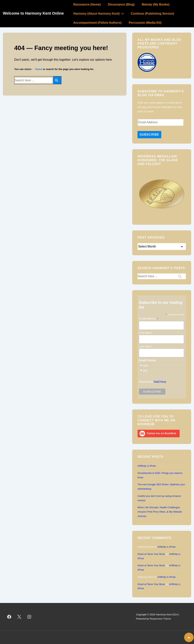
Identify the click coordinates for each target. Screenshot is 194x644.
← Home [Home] (37, 69)
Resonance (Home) (87, 4)
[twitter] (19, 617)
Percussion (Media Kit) (145, 23)
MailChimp (160, 382)
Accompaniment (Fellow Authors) (97, 23)
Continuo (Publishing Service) (152, 14)
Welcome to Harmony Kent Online (33, 13)
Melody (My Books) (156, 4)
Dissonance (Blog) (121, 4)
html (145, 366)
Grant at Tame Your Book (151, 554)
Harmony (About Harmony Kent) (99, 13)
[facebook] (9, 617)
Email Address (149, 319)
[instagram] (29, 617)
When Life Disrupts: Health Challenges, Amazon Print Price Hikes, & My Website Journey (160, 512)
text (145, 371)
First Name (145, 333)
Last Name (145, 346)
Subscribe (149, 135)
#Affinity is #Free (147, 466)
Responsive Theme (160, 619)
